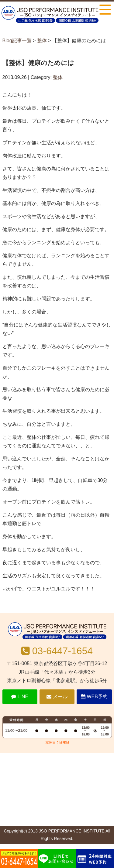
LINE (20, 697)
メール (57, 697)
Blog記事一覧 (17, 41)
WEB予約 (94, 697)
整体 (42, 41)
